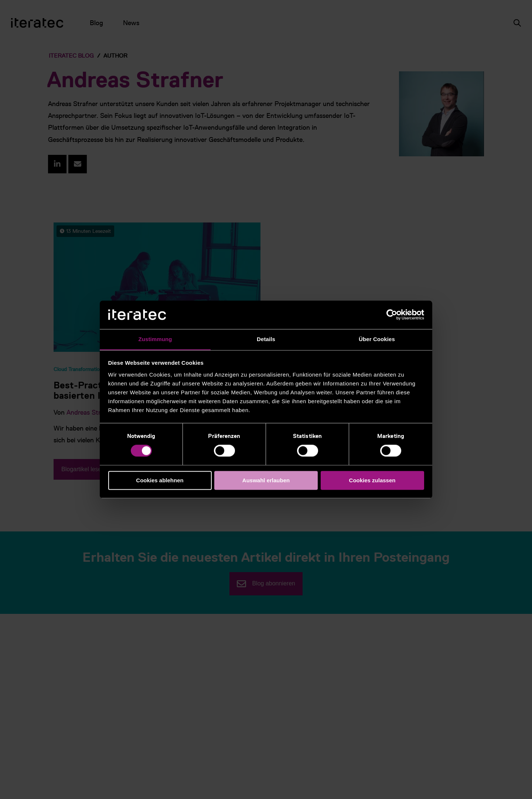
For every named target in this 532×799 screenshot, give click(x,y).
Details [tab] (266, 339)
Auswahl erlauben (266, 481)
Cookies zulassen (372, 481)
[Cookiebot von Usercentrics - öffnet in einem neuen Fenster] (392, 314)
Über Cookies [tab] (377, 339)
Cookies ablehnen (160, 481)
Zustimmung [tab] (155, 339)
